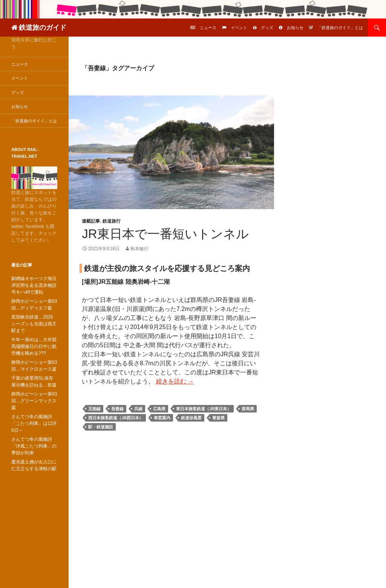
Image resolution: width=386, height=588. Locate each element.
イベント (239, 28)
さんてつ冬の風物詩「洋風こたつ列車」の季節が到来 (34, 446)
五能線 (94, 409)
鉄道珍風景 (191, 418)
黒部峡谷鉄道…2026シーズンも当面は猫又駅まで (34, 324)
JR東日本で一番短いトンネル (165, 234)
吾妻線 (117, 409)
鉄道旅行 (112, 221)
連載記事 (91, 221)
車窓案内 (162, 418)
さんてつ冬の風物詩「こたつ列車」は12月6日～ (34, 423)
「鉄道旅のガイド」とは (340, 28)
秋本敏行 (139, 249)
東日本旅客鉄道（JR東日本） (204, 409)
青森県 (218, 418)
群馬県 (248, 409)
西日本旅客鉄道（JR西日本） (116, 418)
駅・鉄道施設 (101, 427)
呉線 (138, 409)
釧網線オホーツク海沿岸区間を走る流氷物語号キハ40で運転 (34, 285)
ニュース (208, 28)
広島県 (159, 409)
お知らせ (295, 28)
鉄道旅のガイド (43, 28)
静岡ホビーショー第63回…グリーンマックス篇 (34, 401)
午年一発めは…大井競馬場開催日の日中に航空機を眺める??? (34, 346)
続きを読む (175, 381)
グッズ (267, 28)
